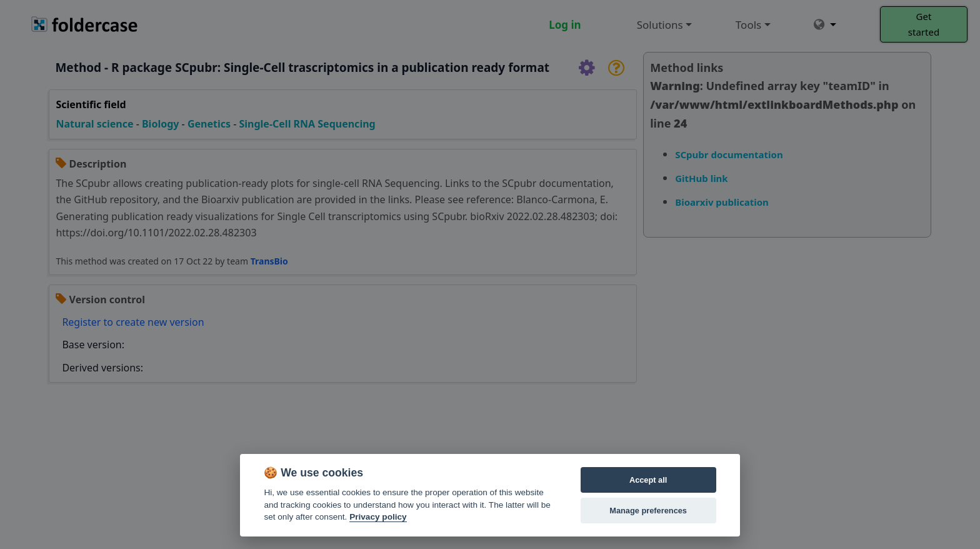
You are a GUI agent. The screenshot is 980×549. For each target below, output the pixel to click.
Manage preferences (648, 511)
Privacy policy (378, 517)
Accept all (648, 480)
